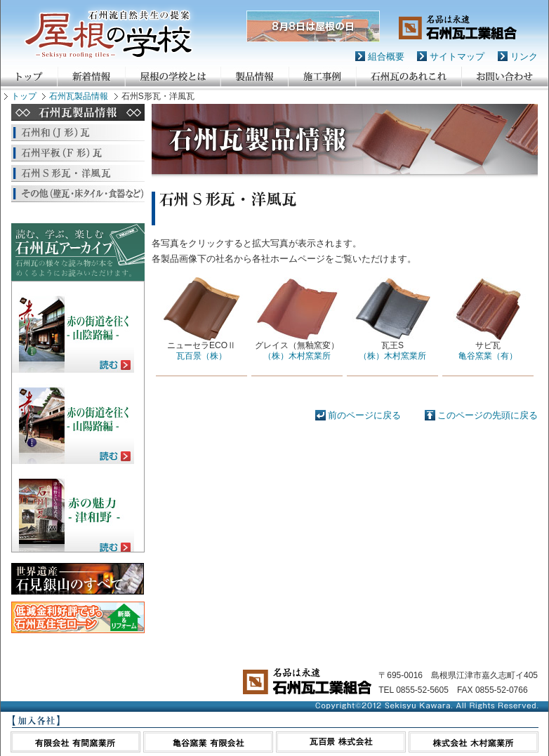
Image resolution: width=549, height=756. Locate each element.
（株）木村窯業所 (297, 356)
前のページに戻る (364, 415)
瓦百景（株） (201, 356)
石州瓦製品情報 (79, 96)
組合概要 (386, 57)
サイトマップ (457, 57)
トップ (24, 96)
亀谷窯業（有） (488, 356)
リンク (524, 57)
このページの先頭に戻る (488, 415)
